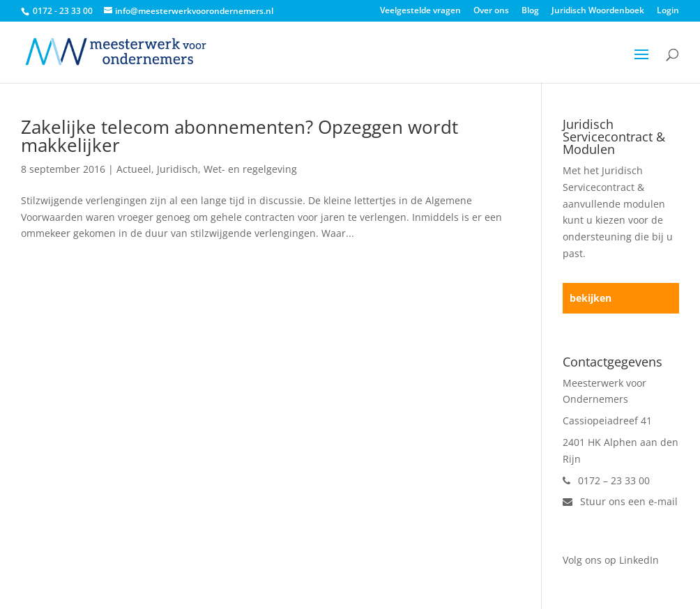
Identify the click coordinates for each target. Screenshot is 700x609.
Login (668, 11)
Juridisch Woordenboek (598, 11)
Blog (530, 11)
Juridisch (177, 169)
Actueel (134, 169)
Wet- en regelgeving (250, 169)
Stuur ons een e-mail (620, 501)
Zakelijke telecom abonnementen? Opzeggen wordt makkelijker (239, 136)
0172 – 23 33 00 (606, 480)
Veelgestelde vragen (420, 11)
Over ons (491, 11)
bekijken (591, 298)
